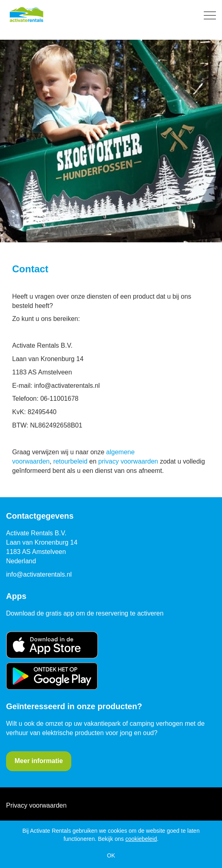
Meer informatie (39, 761)
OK (111, 855)
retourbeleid (70, 461)
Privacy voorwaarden (36, 805)
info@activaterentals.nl (39, 574)
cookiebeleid (141, 839)
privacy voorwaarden (128, 461)
